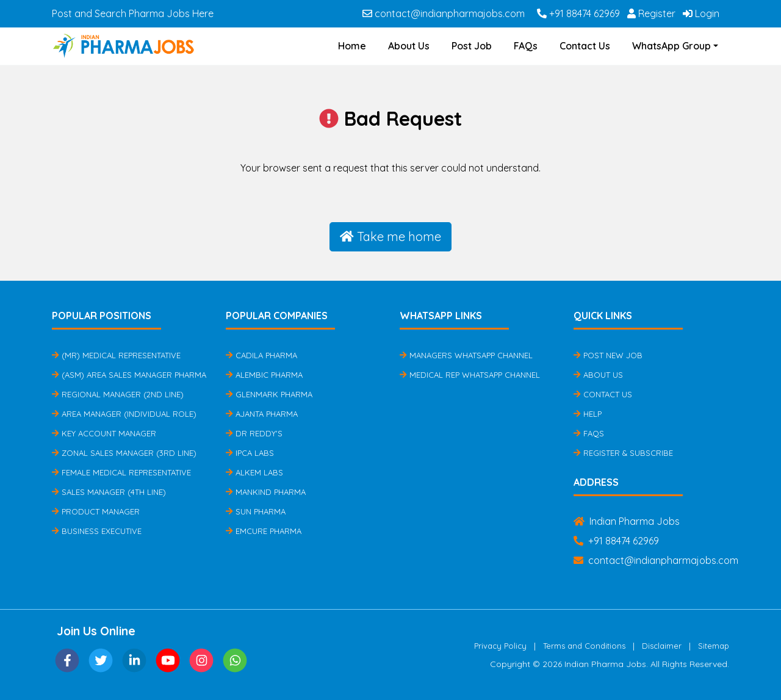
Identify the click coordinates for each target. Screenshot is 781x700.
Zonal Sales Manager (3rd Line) (124, 453)
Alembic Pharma (264, 375)
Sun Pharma (256, 511)
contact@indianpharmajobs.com (444, 13)
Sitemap (714, 646)
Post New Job (608, 355)
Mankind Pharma (266, 492)
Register (651, 13)
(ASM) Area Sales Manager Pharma (129, 375)
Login (701, 13)
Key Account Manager (104, 433)
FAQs (526, 46)
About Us (409, 46)
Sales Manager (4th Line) (109, 492)
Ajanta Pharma (262, 414)
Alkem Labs (254, 472)
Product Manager (96, 511)
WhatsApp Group (671, 46)
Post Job (472, 46)
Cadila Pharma (261, 355)
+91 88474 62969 (578, 13)
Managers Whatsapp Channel (466, 355)
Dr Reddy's (254, 433)
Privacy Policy (500, 646)
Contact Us (585, 46)
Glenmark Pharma (269, 394)
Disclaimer (662, 646)
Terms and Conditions (584, 646)
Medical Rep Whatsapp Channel (470, 375)
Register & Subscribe (623, 453)
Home (352, 46)
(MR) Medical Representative (116, 355)
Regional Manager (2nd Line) (118, 394)
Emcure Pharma (264, 531)
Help (588, 414)
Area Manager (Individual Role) (124, 414)
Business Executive (97, 531)
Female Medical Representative (121, 472)
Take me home (390, 236)
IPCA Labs (250, 453)
